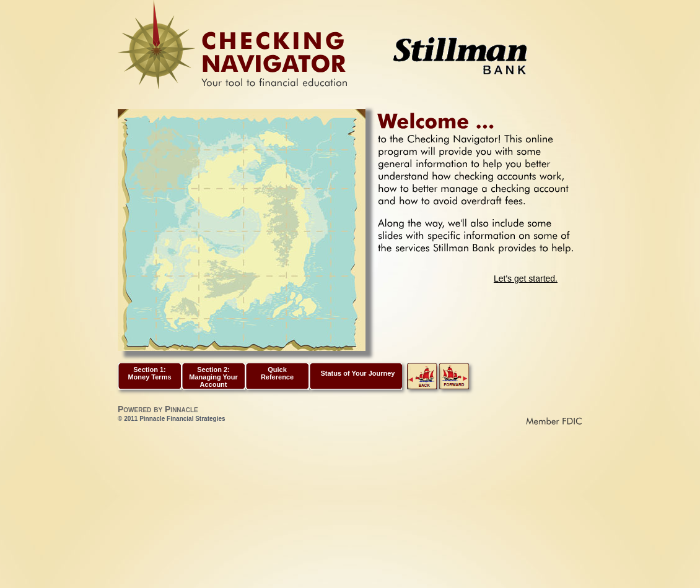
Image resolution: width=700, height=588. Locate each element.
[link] (422, 387)
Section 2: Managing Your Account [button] (213, 377)
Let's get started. (526, 279)
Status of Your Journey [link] (357, 373)
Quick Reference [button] (277, 373)
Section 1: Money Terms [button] (149, 373)
